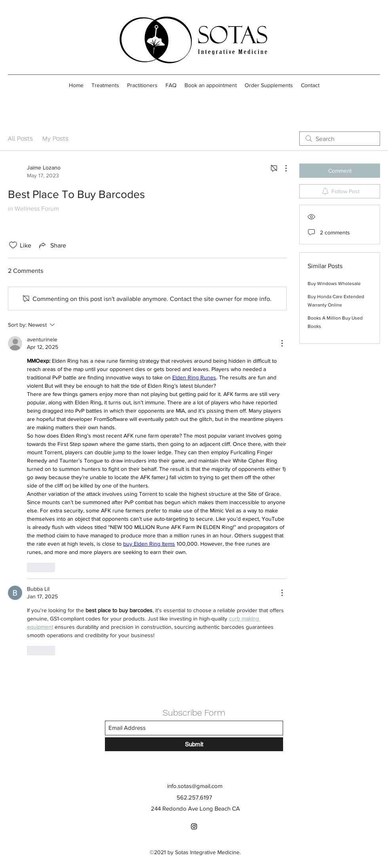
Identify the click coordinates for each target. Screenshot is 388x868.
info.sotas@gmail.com (195, 786)
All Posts (20, 138)
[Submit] (194, 744)
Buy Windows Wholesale (334, 284)
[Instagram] (194, 826)
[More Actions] (282, 168)
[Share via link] (52, 245)
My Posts (55, 138)
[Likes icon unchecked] (13, 245)
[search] (340, 139)
